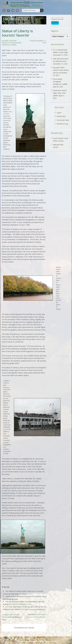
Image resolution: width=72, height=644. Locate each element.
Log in (59, 113)
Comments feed (63, 120)
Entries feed (61, 116)
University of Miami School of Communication (39, 641)
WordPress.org (62, 124)
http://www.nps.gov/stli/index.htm (33, 609)
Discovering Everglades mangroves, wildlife (60, 82)
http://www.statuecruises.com (20, 604)
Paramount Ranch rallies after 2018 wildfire (60, 93)
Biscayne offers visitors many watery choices (61, 70)
